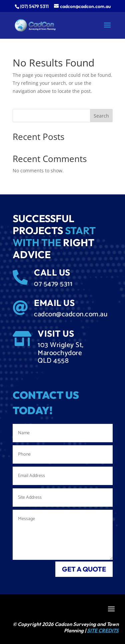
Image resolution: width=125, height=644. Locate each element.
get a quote (84, 569)
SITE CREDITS (103, 630)
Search (101, 116)
